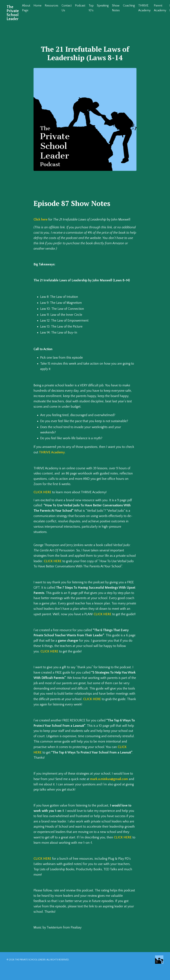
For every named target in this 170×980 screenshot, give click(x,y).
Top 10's (91, 8)
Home (38, 6)
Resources (52, 6)
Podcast (80, 6)
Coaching (129, 6)
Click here (41, 220)
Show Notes (116, 8)
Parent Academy (160, 8)
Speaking (103, 6)
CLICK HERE (42, 493)
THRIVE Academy (144, 8)
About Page (26, 8)
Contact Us (67, 8)
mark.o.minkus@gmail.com (109, 791)
